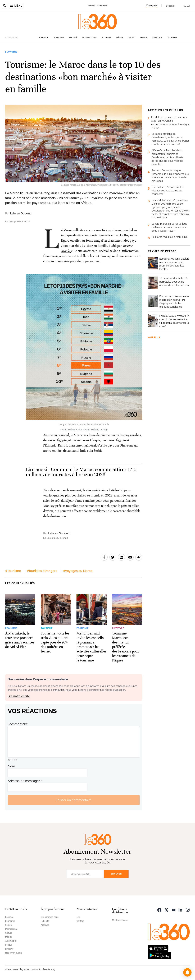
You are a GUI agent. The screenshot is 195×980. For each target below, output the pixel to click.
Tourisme (172, 38)
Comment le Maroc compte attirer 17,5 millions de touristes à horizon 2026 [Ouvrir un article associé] (81, 472)
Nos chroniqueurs (14, 953)
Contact (80, 921)
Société (73, 38)
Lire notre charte (19, 696)
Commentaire (18, 724)
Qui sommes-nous (50, 917)
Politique (44, 38)
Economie (59, 38)
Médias (120, 38)
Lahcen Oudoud (21, 213)
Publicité (45, 921)
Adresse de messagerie (25, 781)
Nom (11, 766)
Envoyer (116, 874)
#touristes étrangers (42, 571)
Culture (107, 38)
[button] (187, 972)
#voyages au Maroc (78, 571)
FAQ (78, 917)
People (144, 38)
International (90, 38)
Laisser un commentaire (74, 800)
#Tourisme (13, 571)
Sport (132, 38)
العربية (187, 6)
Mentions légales (120, 920)
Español (170, 6)
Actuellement (12, 38)
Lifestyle (157, 38)
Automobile (11, 941)
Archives (45, 925)
